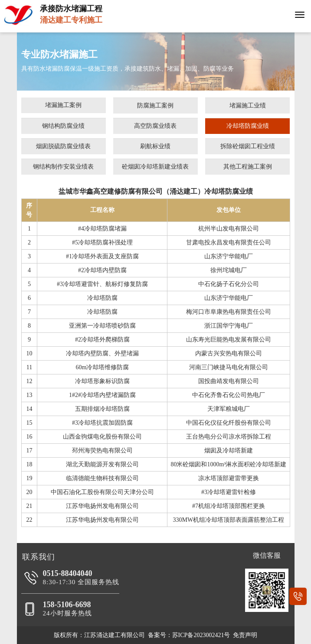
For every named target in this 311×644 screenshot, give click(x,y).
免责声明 (245, 635)
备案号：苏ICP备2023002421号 (189, 635)
